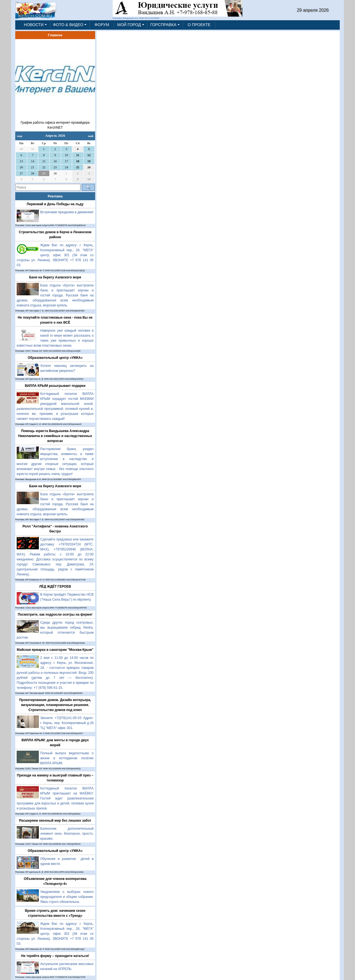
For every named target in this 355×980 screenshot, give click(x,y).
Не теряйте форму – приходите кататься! (55, 956)
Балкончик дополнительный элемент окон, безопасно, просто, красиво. (67, 834)
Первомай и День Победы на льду (55, 204)
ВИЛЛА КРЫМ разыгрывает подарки (55, 386)
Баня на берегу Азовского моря (55, 277)
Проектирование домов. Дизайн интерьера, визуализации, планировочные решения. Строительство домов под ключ (55, 705)
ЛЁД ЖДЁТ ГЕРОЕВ (55, 587)
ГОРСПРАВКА (163, 25)
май (91, 136)
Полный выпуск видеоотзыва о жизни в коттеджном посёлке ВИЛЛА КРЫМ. (67, 758)
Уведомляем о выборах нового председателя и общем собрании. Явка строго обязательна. (67, 897)
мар (20, 136)
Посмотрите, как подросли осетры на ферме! (55, 615)
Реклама (55, 196)
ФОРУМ (102, 25)
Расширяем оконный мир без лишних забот (55, 821)
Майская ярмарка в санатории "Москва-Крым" (55, 650)
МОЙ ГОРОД (129, 25)
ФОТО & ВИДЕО (68, 25)
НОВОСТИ (34, 25)
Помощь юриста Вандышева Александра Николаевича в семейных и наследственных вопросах (55, 436)
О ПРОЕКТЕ (199, 25)
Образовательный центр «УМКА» (55, 358)
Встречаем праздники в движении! (67, 212)
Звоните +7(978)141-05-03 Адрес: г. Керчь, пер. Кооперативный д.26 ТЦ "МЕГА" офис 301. (67, 723)
